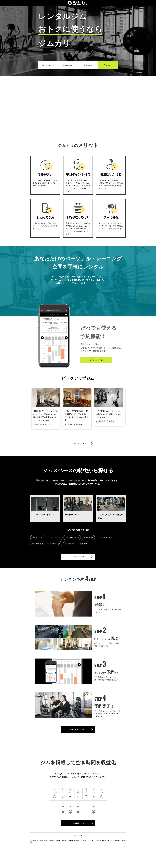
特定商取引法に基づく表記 (39, 851)
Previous (29, 410)
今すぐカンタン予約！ (104, 361)
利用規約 (52, 851)
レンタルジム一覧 (86, 445)
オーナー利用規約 (74, 851)
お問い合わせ (115, 851)
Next (127, 410)
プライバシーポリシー (102, 851)
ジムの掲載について (85, 832)
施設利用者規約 (61, 851)
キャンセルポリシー (87, 851)
